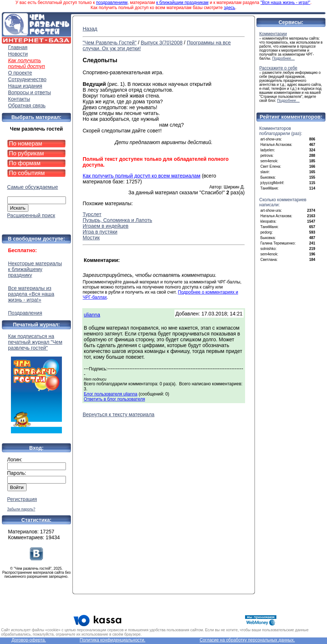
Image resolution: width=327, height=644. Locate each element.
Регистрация (22, 499)
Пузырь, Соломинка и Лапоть (117, 220)
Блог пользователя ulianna (111, 394)
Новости (18, 54)
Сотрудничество (27, 79)
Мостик (91, 238)
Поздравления (25, 313)
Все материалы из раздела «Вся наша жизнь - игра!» (31, 294)
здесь (230, 8)
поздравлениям (112, 3)
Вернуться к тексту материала (119, 414)
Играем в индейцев (106, 226)
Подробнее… (284, 58)
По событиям (27, 173)
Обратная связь (27, 106)
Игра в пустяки (100, 232)
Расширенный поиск (31, 215)
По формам (25, 163)
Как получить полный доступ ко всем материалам (141, 176)
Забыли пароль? (21, 509)
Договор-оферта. (29, 640)
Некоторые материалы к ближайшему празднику (35, 269)
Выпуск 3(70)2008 (162, 43)
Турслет (92, 214)
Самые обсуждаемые (33, 187)
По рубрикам (27, 153)
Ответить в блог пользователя (114, 399)
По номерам (26, 144)
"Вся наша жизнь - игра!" (285, 3)
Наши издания (25, 86)
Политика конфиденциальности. (113, 640)
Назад (90, 29)
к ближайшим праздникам (182, 3)
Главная (18, 47)
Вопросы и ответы (29, 92)
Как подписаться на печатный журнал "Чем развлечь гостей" (36, 383)
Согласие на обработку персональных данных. (247, 640)
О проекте (20, 73)
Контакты (19, 99)
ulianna (92, 315)
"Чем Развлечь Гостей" (110, 43)
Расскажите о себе (278, 68)
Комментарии (273, 34)
